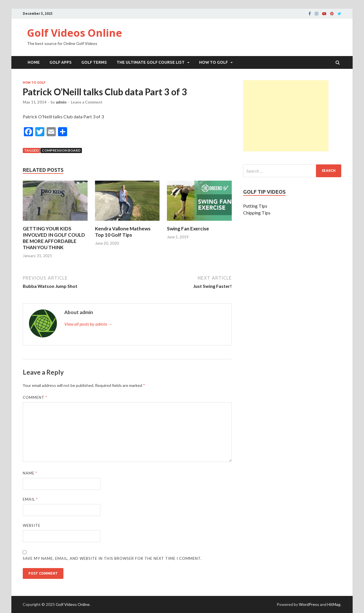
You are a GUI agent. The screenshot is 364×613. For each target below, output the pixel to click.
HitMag (334, 604)
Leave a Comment (87, 102)
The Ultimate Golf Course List (151, 62)
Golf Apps (61, 62)
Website (32, 525)
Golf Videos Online (75, 33)
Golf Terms (94, 62)
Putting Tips (255, 206)
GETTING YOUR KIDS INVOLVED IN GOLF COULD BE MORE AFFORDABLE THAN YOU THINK (54, 238)
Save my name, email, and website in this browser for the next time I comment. (112, 558)
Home (34, 62)
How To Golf (213, 62)
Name (30, 473)
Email (30, 499)
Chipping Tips (257, 213)
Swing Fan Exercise (188, 229)
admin (61, 102)
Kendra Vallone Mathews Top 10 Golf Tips (123, 232)
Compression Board (61, 150)
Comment (35, 397)
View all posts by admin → (88, 324)
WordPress (309, 604)
